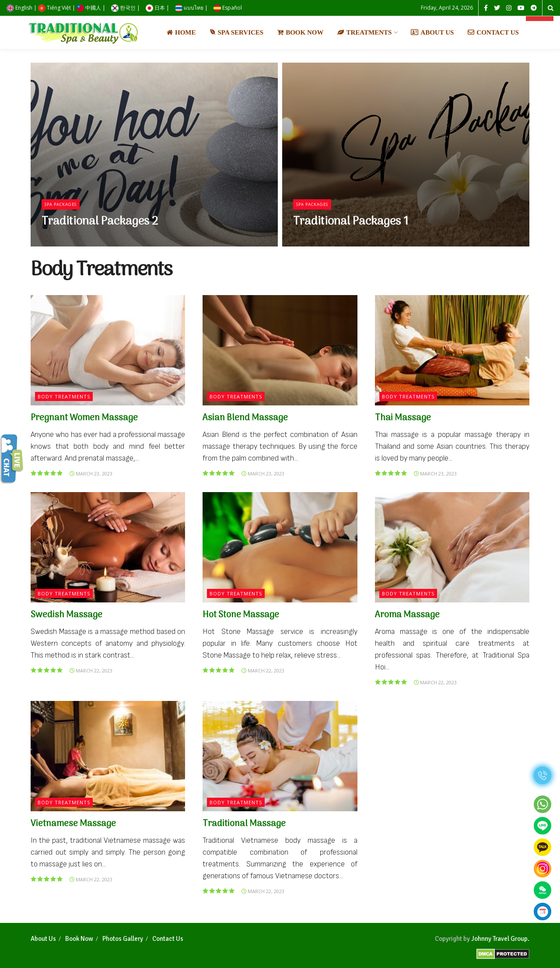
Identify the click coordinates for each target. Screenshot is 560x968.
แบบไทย (189, 8)
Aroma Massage (407, 615)
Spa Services (237, 32)
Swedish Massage (66, 615)
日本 (155, 8)
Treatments (364, 32)
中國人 (89, 8)
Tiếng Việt (54, 8)
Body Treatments (64, 396)
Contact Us (493, 32)
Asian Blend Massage (245, 418)
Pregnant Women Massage (84, 418)
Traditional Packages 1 (351, 227)
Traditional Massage (244, 824)
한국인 (123, 8)
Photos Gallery (123, 939)
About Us (432, 32)
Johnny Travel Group (499, 939)
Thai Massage (403, 418)
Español (228, 8)
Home (181, 32)
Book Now (300, 32)
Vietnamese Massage (73, 824)
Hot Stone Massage (241, 615)
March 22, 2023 (91, 671)
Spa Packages (65, 209)
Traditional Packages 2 (100, 227)
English (19, 8)
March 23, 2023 (91, 473)
